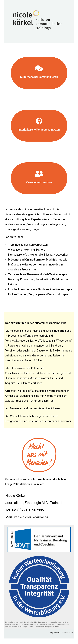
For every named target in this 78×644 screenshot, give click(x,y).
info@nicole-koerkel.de (31, 517)
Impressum (56, 633)
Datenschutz (67, 633)
